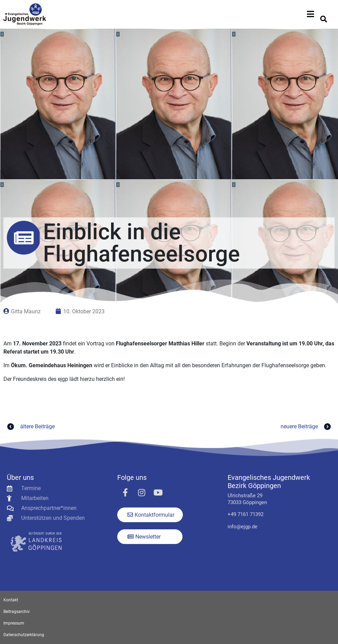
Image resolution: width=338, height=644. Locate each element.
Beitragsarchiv (17, 612)
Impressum (14, 623)
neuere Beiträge (307, 427)
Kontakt (11, 600)
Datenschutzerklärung (24, 635)
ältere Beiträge (30, 427)
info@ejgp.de (242, 527)
